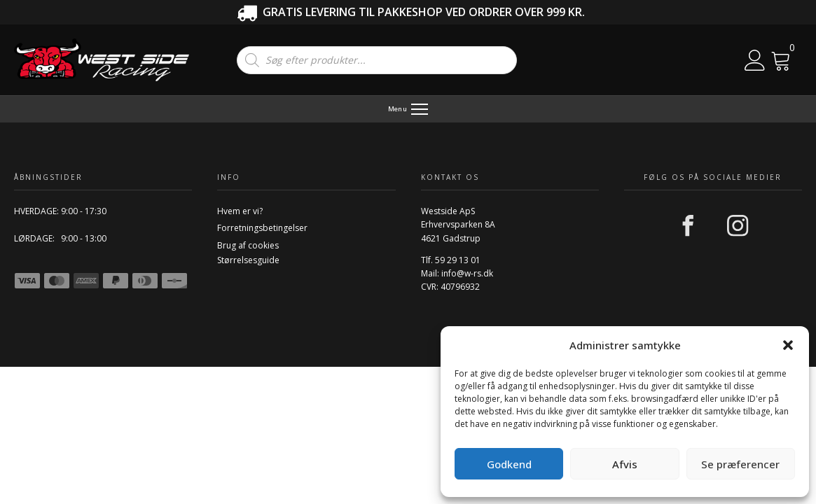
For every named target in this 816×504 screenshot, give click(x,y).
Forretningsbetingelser (262, 228)
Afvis (625, 464)
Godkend (509, 464)
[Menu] (408, 109)
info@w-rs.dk (467, 273)
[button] (788, 345)
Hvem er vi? (240, 211)
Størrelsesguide (248, 260)
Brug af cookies (248, 245)
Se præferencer (740, 464)
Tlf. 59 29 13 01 (451, 260)
